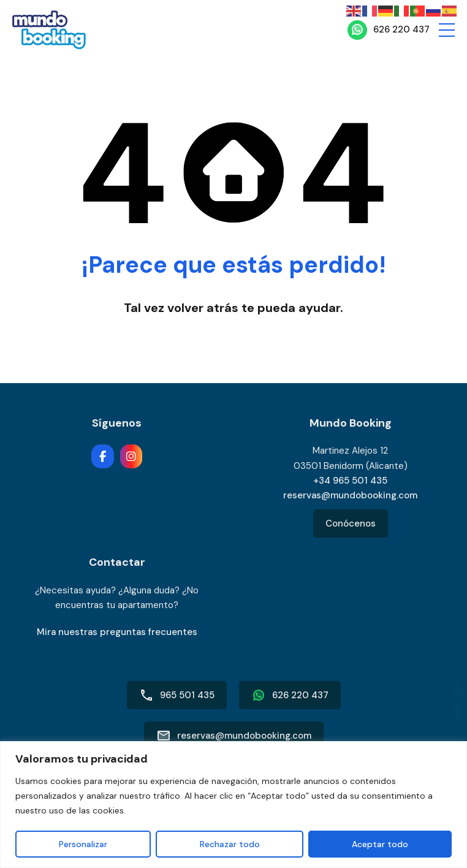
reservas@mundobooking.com (350, 495)
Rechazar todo (229, 844)
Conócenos (351, 523)
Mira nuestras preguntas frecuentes (117, 632)
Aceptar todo (380, 844)
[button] (447, 30)
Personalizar (83, 844)
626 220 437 (401, 29)
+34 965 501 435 (350, 481)
